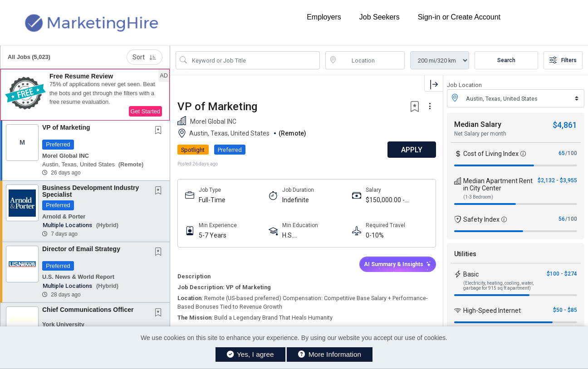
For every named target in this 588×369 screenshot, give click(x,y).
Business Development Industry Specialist (91, 191)
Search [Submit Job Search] (506, 60)
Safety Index (481, 219)
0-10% (374, 235)
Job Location (464, 85)
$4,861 (565, 125)
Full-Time (212, 200)
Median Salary (478, 124)
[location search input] (372, 60)
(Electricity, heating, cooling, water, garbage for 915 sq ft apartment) (498, 286)
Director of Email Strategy (81, 249)
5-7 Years (213, 235)
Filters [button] (563, 60)
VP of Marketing (66, 127)
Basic (471, 274)
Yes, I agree (250, 354)
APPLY (411, 150)
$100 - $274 (562, 274)
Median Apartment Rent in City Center (498, 184)
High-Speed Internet (492, 311)
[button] (85, 95)
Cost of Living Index (491, 154)
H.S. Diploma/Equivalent (310, 235)
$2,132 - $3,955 (557, 180)
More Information (330, 354)
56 (562, 219)
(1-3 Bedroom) (478, 197)
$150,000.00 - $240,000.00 (385, 200)
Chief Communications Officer (88, 310)
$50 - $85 (565, 310)
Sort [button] (145, 57)
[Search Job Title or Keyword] (254, 60)
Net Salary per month (480, 134)
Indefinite (296, 200)
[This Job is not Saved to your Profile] (160, 131)
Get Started (145, 111)
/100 (571, 153)
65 (562, 153)
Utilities (465, 254)
